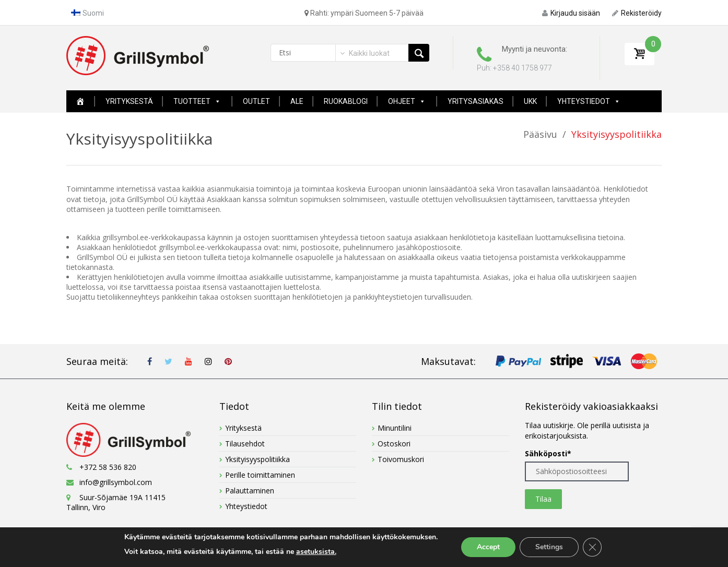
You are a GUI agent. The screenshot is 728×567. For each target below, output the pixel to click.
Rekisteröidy (637, 13)
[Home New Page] (80, 101)
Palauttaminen (250, 491)
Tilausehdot (245, 444)
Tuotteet (197, 101)
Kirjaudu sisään (571, 13)
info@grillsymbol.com (116, 482)
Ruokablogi (346, 101)
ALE (297, 101)
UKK (530, 101)
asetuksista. (316, 552)
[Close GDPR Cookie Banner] (592, 547)
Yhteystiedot (589, 101)
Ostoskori (394, 444)
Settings (549, 547)
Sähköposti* (548, 453)
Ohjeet (407, 101)
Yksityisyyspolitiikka (257, 459)
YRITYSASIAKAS (475, 101)
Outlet (256, 101)
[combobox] (364, 53)
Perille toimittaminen (260, 475)
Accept (488, 547)
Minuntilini (395, 428)
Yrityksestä (129, 101)
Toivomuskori (401, 459)
